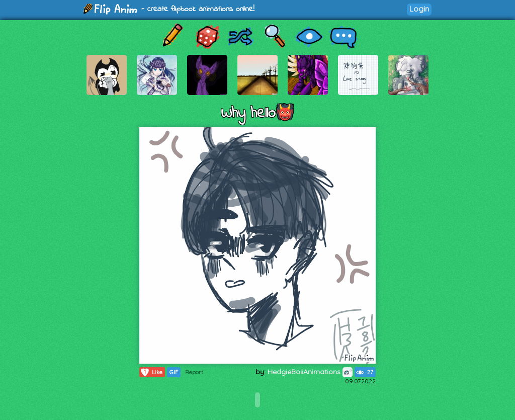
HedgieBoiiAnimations (310, 372)
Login (419, 9)
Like (151, 372)
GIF (174, 372)
